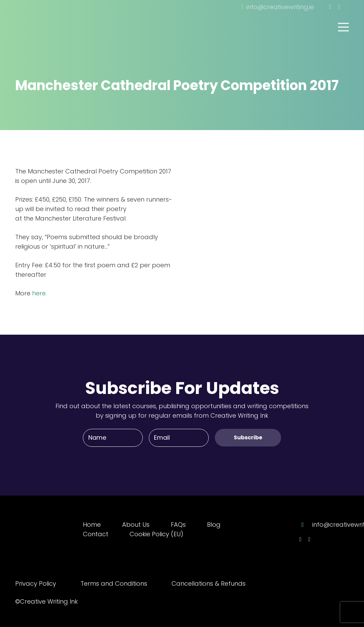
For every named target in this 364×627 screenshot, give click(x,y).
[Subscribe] (248, 437)
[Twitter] (339, 7)
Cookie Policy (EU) (156, 534)
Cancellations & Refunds (209, 583)
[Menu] (344, 27)
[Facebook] (330, 7)
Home (92, 525)
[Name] (113, 438)
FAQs (178, 525)
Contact (96, 534)
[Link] (52, 18)
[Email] (179, 438)
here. (39, 293)
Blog (214, 525)
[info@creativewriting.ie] (306, 525)
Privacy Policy (36, 583)
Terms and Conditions (114, 583)
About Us (136, 525)
